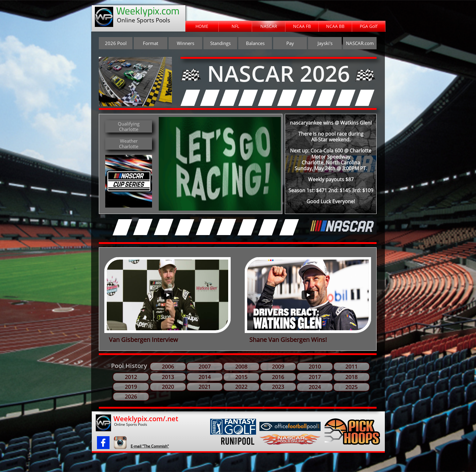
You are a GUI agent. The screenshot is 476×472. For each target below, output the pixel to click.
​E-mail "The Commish (149, 446)
